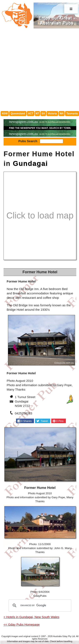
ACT (31, 114)
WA (62, 114)
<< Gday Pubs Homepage (22, 624)
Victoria (52, 114)
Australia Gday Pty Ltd (64, 636)
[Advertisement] (39, 70)
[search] (39, 606)
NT (37, 114)
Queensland (18, 114)
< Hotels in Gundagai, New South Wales (31, 617)
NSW (5, 114)
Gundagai (30, 163)
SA (43, 114)
